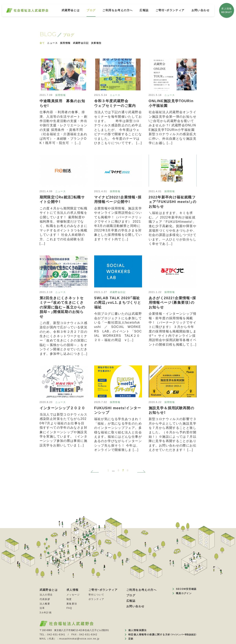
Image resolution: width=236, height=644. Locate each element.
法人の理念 (46, 595)
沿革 (42, 608)
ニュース (52, 43)
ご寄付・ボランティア (170, 10)
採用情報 (65, 43)
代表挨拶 (45, 599)
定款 (131, 639)
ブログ (91, 10)
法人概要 (45, 604)
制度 (69, 599)
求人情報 (227, 11)
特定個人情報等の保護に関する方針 (162, 635)
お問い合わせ (200, 10)
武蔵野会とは (71, 10)
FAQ (69, 608)
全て (42, 43)
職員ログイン (184, 593)
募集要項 (72, 604)
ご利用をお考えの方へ (118, 10)
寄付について (96, 595)
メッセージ (73, 595)
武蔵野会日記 (81, 43)
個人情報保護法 (138, 630)
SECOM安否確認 (186, 589)
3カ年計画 (46, 613)
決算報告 (96, 43)
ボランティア (96, 599)
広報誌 (144, 10)
